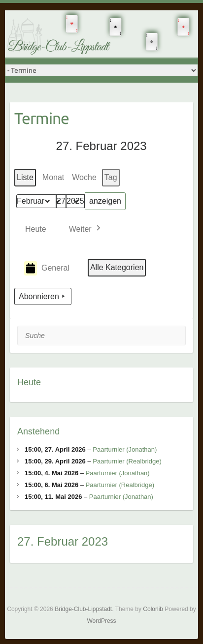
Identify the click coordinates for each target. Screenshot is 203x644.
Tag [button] (111, 177)
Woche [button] (85, 177)
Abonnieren (43, 297)
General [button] (47, 268)
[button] (86, 229)
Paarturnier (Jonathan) (125, 449)
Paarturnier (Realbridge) (127, 461)
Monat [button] (53, 177)
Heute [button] (36, 229)
